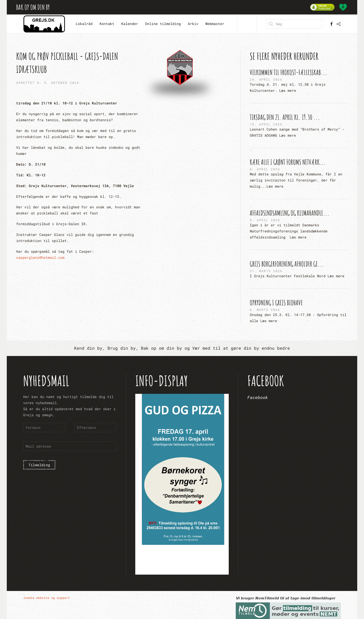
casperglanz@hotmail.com (40, 257)
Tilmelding (39, 465)
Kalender (130, 24)
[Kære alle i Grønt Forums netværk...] (299, 173)
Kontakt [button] (107, 24)
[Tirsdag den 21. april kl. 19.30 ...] (299, 125)
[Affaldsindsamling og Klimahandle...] (299, 224)
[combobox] (294, 24)
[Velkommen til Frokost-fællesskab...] (299, 81)
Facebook (258, 397)
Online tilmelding (163, 24)
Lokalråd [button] (84, 24)
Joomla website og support (46, 598)
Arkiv (193, 24)
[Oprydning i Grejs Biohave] (299, 311)
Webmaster (215, 24)
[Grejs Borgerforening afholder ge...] (299, 269)
